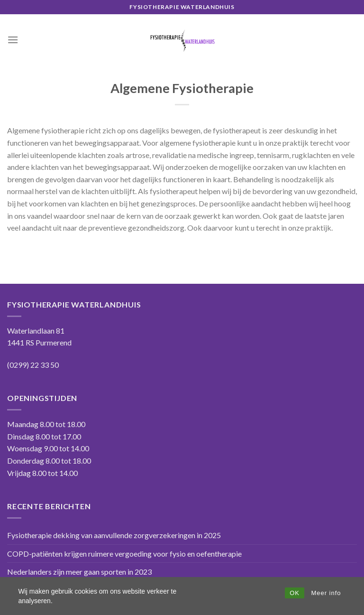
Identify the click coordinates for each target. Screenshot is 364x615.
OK (295, 593)
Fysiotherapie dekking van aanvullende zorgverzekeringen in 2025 (114, 535)
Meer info (326, 593)
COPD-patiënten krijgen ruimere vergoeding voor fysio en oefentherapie (124, 554)
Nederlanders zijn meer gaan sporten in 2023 (79, 572)
